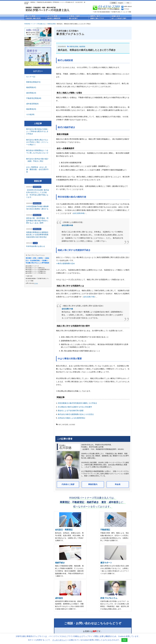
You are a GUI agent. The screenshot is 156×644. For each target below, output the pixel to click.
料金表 (118, 485)
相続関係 (83, 46)
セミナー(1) (31, 77)
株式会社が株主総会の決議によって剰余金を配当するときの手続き (37, 131)
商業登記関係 (74, 46)
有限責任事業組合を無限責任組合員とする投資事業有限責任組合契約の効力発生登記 (37, 235)
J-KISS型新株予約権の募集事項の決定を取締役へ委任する (37, 208)
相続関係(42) (31, 87)
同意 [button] (124, 640)
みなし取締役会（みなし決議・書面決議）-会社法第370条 (37, 169)
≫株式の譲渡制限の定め (65, 263)
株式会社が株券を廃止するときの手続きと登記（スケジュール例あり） (37, 142)
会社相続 (72, 425)
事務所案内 (93, 485)
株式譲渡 (65, 425)
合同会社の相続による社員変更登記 (72, 418)
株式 (60, 425)
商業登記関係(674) (33, 82)
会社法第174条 (89, 297)
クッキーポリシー (60, 640)
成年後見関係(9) (32, 104)
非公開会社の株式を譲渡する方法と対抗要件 (75, 407)
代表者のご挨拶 (68, 485)
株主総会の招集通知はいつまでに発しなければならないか (37, 152)
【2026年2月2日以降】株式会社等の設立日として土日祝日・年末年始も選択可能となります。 (38, 194)
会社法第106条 (79, 213)
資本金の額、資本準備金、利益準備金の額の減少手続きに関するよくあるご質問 (37, 220)
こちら (36, 283)
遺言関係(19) (31, 93)
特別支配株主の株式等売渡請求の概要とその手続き (78, 403)
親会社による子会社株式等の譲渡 (71, 411)
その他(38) (30, 114)
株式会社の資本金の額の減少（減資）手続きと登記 (37, 160)
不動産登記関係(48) (34, 98)
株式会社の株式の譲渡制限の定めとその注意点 (76, 414)
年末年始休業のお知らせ (36, 246)
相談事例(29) (31, 109)
